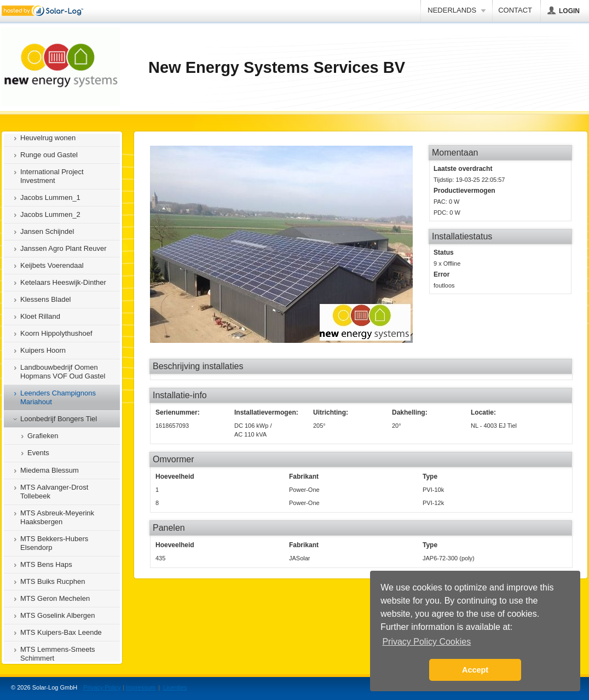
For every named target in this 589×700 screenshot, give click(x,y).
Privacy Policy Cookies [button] (426, 642)
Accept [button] (475, 670)
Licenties (175, 687)
